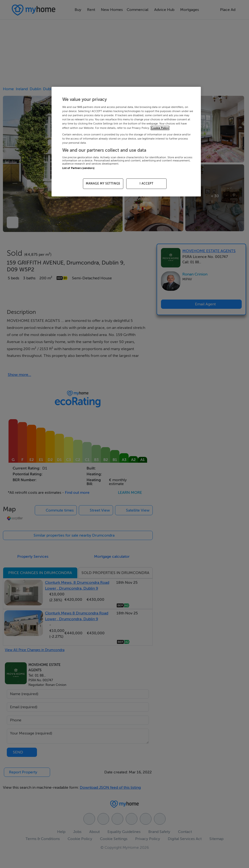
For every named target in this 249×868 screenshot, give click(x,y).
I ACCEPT (147, 184)
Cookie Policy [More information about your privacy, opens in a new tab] (160, 128)
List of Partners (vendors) (78, 168)
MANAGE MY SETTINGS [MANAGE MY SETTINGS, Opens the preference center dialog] (103, 184)
